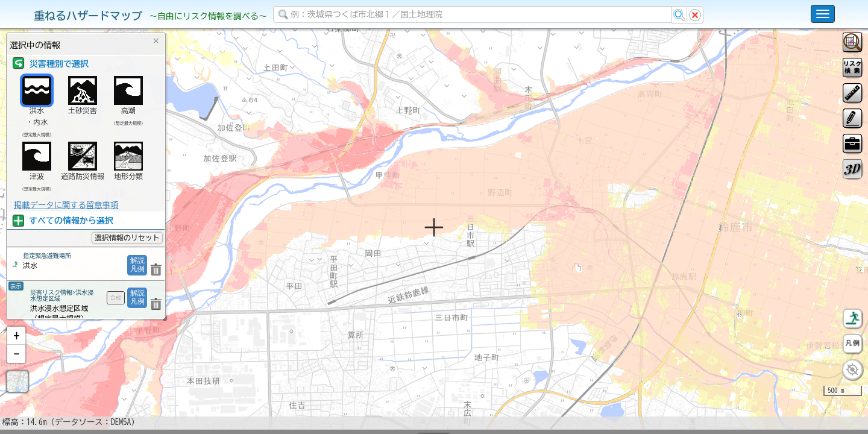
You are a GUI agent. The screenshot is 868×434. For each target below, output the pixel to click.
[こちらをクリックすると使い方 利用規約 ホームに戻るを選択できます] (823, 14)
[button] (16, 367)
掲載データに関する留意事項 (66, 205)
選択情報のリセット (127, 237)
